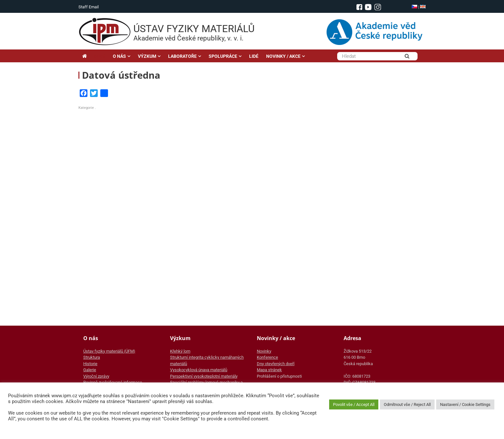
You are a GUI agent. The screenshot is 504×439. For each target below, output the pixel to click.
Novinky (264, 351)
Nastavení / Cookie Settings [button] (465, 404)
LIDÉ (254, 56)
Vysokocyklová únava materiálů (199, 370)
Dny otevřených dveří (276, 364)
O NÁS (119, 56)
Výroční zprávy (96, 376)
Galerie (90, 370)
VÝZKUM (147, 56)
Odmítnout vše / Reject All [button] (407, 404)
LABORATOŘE (182, 56)
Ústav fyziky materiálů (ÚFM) (109, 351)
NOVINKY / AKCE (283, 56)
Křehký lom (180, 351)
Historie (90, 364)
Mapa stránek (269, 370)
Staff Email (89, 7)
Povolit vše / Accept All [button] (354, 404)
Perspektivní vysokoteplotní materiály (204, 376)
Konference (267, 357)
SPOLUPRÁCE (223, 56)
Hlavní (94, 56)
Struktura (92, 357)
